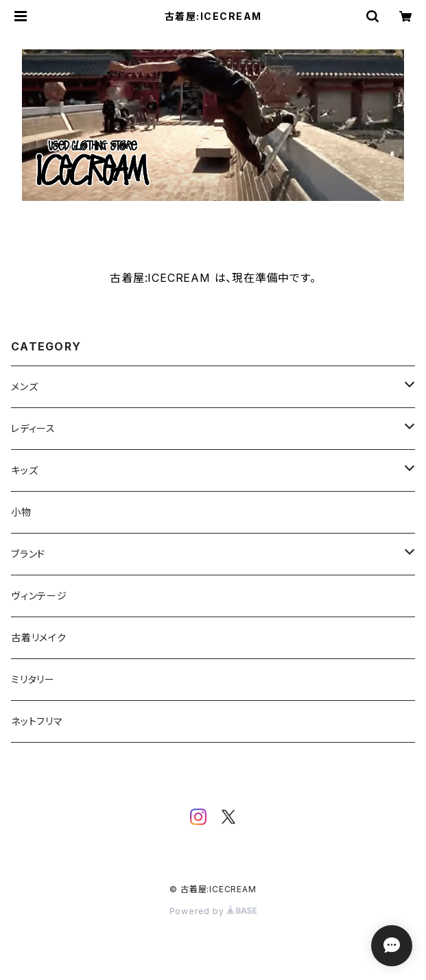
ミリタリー (33, 679)
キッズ (24, 470)
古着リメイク (39, 637)
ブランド (28, 554)
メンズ (24, 386)
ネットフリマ (37, 721)
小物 (21, 512)
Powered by (213, 911)
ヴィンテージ (39, 596)
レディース (33, 428)
